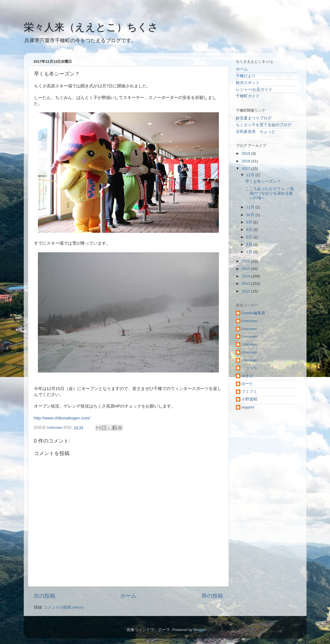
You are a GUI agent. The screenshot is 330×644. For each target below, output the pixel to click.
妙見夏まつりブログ (254, 118)
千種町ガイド (248, 96)
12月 (251, 175)
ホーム (128, 596)
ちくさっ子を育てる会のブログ (264, 125)
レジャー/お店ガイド (254, 90)
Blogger (200, 630)
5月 (250, 237)
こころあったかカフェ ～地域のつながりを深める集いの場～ (269, 193)
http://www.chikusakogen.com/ (62, 418)
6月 (250, 230)
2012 (246, 291)
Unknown (249, 321)
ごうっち (249, 368)
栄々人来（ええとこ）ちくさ (91, 27)
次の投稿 (44, 596)
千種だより (246, 76)
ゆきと (247, 376)
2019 (246, 153)
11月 (251, 207)
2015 (246, 269)
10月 (251, 215)
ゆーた (247, 384)
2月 (250, 245)
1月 (250, 252)
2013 (246, 284)
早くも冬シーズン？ (263, 181)
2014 (246, 276)
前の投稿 (212, 596)
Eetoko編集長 (253, 313)
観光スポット (248, 83)
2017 (246, 168)
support (248, 407)
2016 (246, 261)
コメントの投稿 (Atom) (64, 607)
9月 (250, 222)
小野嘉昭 (249, 399)
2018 (246, 161)
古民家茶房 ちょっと (256, 132)
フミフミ (249, 392)
